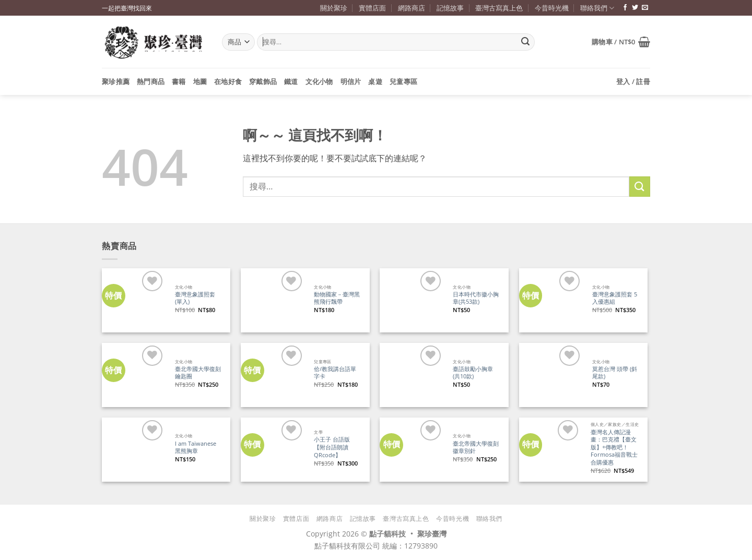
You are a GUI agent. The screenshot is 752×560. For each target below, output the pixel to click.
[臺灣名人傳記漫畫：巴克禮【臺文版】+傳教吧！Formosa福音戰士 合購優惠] (550, 449)
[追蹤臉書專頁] (625, 8)
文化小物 (319, 81)
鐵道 (291, 81)
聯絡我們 (597, 8)
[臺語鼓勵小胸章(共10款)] (412, 375)
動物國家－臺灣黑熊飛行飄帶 (337, 298)
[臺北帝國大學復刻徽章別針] (412, 450)
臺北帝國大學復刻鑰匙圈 (198, 373)
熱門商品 (151, 81)
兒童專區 (403, 81)
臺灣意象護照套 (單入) (195, 298)
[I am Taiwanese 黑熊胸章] (134, 450)
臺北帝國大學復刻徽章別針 (476, 448)
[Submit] (525, 42)
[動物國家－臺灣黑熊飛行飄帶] (273, 300)
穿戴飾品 (263, 81)
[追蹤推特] (635, 8)
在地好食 (228, 81)
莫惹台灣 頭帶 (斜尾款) (615, 373)
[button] (621, 42)
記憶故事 (450, 8)
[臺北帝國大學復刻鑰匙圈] (134, 375)
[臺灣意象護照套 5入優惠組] (551, 300)
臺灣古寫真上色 (499, 8)
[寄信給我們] (645, 8)
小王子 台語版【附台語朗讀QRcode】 (332, 447)
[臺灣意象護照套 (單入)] (134, 300)
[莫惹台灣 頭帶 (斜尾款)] (551, 375)
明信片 (351, 81)
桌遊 (375, 81)
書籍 (179, 81)
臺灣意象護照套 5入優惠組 (615, 298)
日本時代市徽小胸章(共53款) (476, 298)
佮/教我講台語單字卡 (335, 373)
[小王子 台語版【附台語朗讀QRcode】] (273, 450)
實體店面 (372, 8)
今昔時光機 (552, 8)
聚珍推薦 (116, 81)
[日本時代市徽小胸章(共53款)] (412, 300)
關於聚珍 (334, 8)
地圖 (200, 81)
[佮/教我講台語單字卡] (273, 375)
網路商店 (412, 8)
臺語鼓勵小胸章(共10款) (473, 373)
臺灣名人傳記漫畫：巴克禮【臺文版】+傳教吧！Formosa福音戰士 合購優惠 (614, 447)
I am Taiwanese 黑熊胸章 (196, 448)
